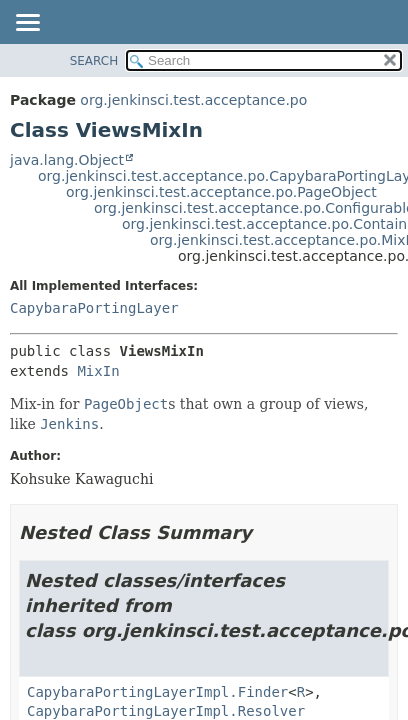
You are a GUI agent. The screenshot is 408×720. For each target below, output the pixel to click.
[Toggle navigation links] (27, 24)
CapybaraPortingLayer (94, 308)
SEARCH (94, 61)
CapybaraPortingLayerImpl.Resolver (166, 711)
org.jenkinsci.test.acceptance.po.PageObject (221, 192)
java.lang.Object (67, 160)
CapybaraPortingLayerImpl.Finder (157, 692)
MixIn (98, 371)
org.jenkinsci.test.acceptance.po (193, 100)
